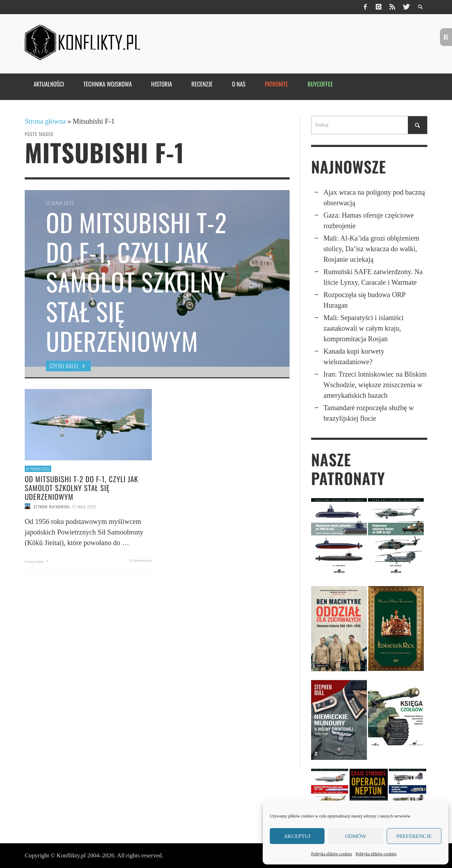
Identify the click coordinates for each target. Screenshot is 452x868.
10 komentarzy (140, 560)
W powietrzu (38, 469)
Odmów (356, 836)
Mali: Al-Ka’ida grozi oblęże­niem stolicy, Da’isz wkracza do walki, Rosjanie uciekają (371, 249)
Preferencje (414, 836)
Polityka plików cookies (332, 854)
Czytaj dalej (37, 561)
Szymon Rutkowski (52, 506)
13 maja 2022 (84, 506)
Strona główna (45, 121)
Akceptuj (297, 836)
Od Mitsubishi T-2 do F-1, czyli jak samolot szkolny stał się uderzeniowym (81, 488)
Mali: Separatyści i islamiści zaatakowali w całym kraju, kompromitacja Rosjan (364, 328)
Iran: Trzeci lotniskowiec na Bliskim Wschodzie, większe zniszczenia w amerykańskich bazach (375, 385)
